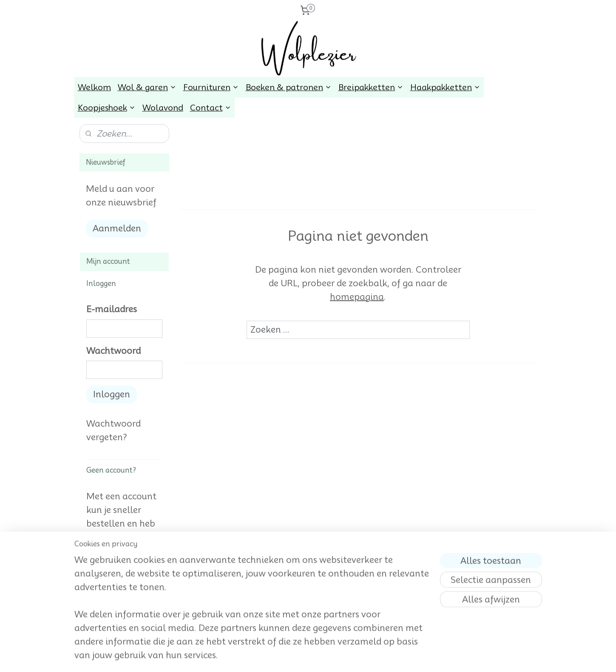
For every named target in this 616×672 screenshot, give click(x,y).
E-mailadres (112, 309)
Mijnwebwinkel (395, 656)
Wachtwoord (114, 351)
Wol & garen (147, 87)
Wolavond (163, 108)
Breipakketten (371, 87)
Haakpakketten (445, 87)
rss (294, 656)
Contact (211, 108)
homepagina (357, 297)
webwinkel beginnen (324, 656)
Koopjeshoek (107, 108)
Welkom (94, 87)
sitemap (278, 656)
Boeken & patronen (289, 87)
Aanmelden (117, 228)
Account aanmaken (124, 593)
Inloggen (112, 394)
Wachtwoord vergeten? (114, 430)
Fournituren (211, 87)
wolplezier (99, 624)
